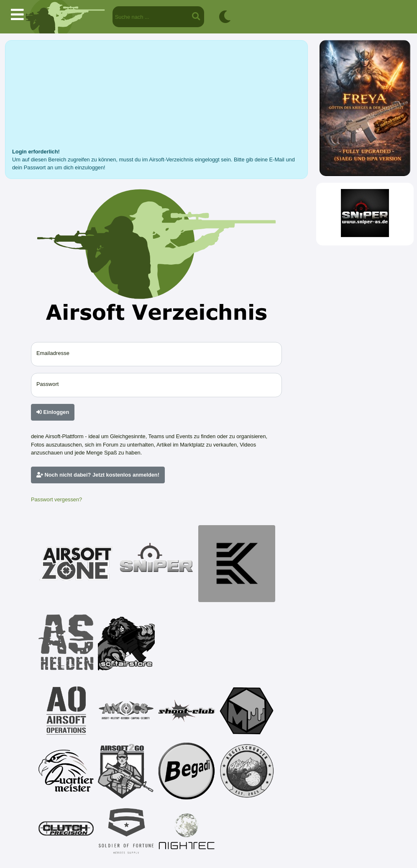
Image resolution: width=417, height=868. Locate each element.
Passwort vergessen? (56, 499)
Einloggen (53, 412)
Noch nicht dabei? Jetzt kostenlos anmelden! (98, 475)
